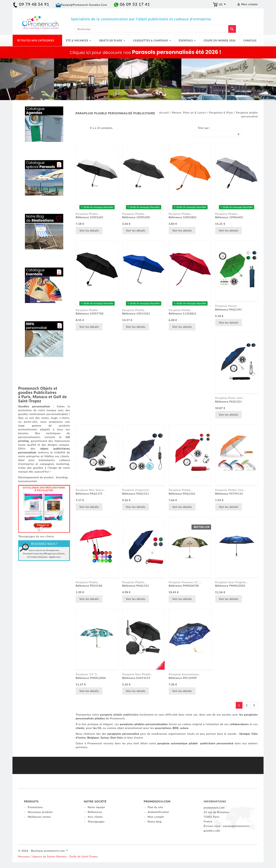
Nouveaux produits (40, 812)
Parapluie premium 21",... (185, 582)
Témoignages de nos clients (36, 536)
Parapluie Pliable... (88, 582)
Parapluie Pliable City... (230, 490)
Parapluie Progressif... (137, 490)
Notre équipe (96, 807)
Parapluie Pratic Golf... (230, 398)
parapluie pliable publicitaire (119, 714)
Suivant (254, 705)
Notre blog (155, 821)
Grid (79, 129)
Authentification (158, 812)
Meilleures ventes (39, 817)
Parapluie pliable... (88, 214)
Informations (215, 801)
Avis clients (95, 817)
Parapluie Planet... (227, 306)
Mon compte (156, 817)
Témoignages (96, 821)
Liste (84, 129)
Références (95, 812)
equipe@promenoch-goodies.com (84, 5)
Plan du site (155, 807)
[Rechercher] (156, 29)
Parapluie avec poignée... (232, 582)
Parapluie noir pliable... (138, 674)
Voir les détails (89, 230)
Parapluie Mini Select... (91, 490)
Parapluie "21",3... (87, 674)
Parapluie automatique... (185, 674)
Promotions (35, 807)
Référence (82, 217)
